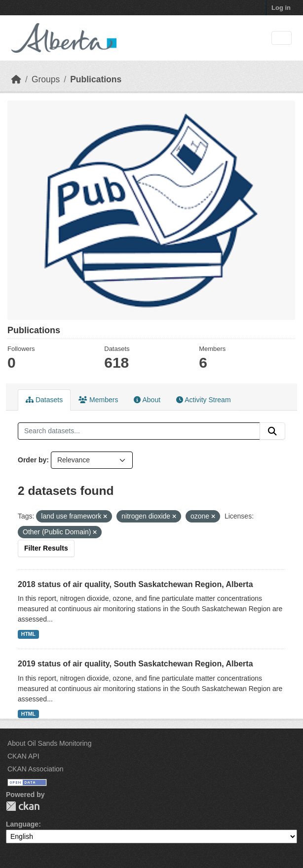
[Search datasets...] (139, 431)
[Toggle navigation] (282, 38)
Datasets (44, 400)
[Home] (16, 79)
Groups (46, 79)
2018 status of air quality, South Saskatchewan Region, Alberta (135, 584)
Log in (281, 8)
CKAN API (23, 756)
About (147, 400)
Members (98, 400)
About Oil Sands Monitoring (49, 743)
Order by (32, 460)
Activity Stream (203, 400)
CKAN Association (36, 769)
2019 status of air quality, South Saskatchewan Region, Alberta (135, 664)
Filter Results (46, 548)
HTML (28, 634)
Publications (96, 79)
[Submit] (272, 431)
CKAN (23, 806)
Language (22, 824)
